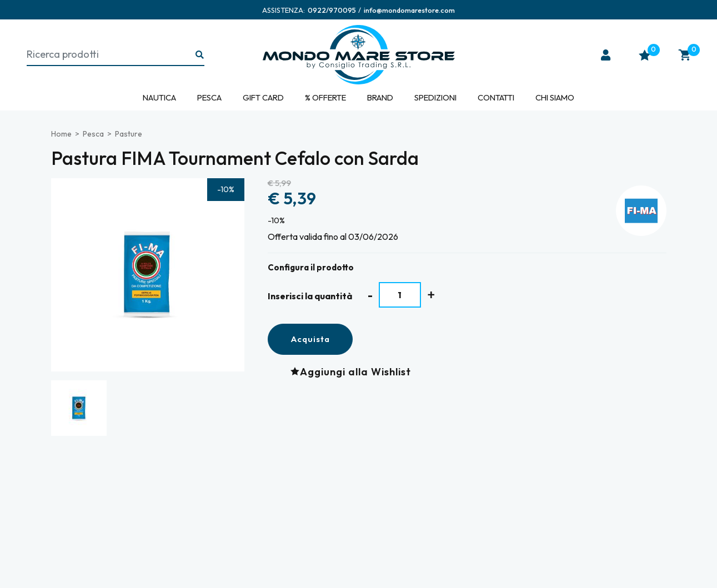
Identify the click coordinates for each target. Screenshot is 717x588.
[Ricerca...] (200, 55)
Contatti (496, 97)
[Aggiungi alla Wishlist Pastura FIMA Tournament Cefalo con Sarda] (354, 372)
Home (61, 134)
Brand (380, 97)
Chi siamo (555, 97)
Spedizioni (435, 97)
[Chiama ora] (332, 10)
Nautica (159, 97)
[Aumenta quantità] (431, 295)
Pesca (209, 97)
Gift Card (263, 97)
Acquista (310, 339)
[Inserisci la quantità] (400, 295)
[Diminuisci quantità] (370, 295)
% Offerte (325, 97)
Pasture (129, 134)
